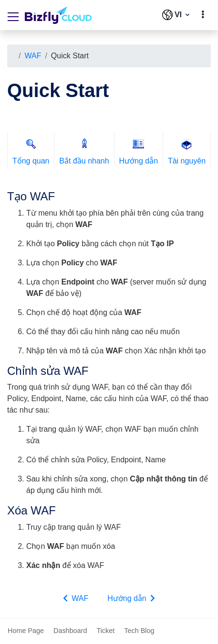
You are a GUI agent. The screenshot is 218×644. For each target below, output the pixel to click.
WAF (33, 56)
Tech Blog (139, 631)
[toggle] (203, 15)
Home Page (26, 631)
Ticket (105, 631)
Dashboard (70, 631)
